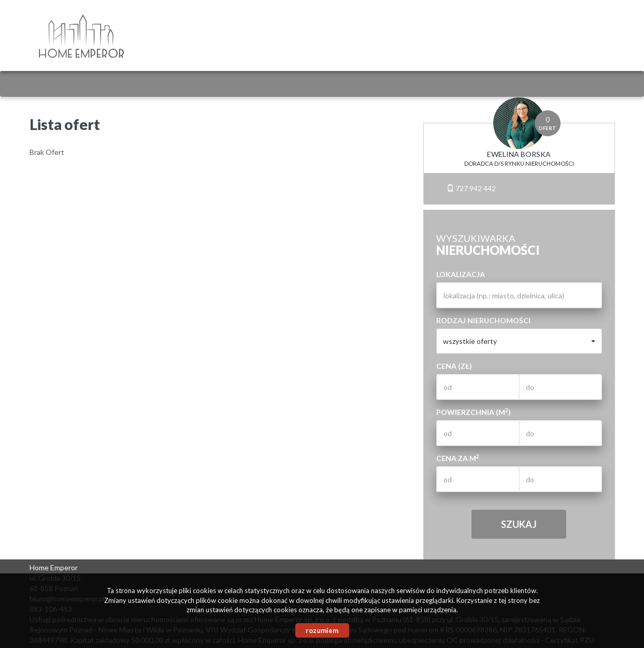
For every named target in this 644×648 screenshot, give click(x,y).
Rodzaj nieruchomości (483, 320)
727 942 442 (471, 188)
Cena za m (458, 458)
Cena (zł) (454, 366)
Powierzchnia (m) (474, 412)
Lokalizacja (461, 274)
